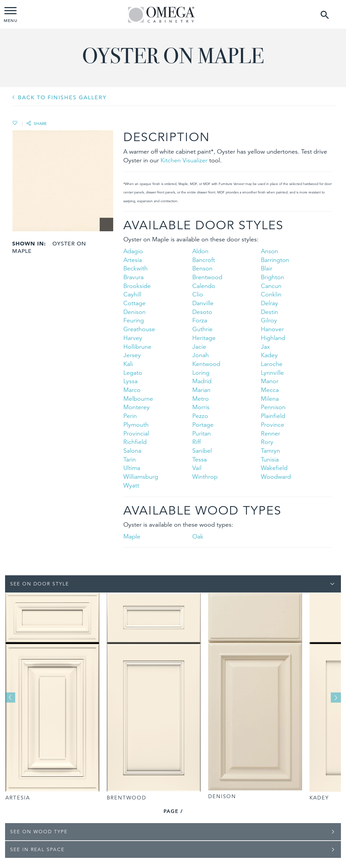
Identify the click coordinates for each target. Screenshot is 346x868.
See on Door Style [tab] (40, 584)
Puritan (202, 433)
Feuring (134, 320)
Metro (201, 399)
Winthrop (205, 477)
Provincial (136, 433)
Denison (134, 312)
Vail (197, 468)
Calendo (204, 286)
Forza (200, 320)
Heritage (204, 338)
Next (336, 698)
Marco (132, 390)
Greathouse (139, 329)
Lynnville (272, 373)
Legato (133, 373)
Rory (267, 442)
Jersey (132, 355)
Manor (270, 381)
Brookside (137, 286)
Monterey (137, 407)
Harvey (133, 338)
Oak (198, 536)
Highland (273, 338)
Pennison (273, 407)
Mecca (270, 390)
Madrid (202, 381)
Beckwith (135, 268)
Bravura (133, 277)
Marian (201, 390)
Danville (203, 303)
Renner (270, 433)
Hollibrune (137, 347)
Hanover (272, 329)
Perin (130, 416)
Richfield (135, 442)
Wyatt (131, 485)
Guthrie (202, 329)
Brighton (273, 277)
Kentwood (206, 364)
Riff (196, 442)
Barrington (275, 260)
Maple (132, 536)
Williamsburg (141, 477)
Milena (270, 399)
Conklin (271, 294)
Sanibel (202, 451)
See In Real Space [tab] (37, 849)
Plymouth (136, 425)
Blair (267, 268)
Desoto (202, 312)
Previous (10, 698)
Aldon (200, 251)
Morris (201, 407)
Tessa (200, 459)
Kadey (269, 355)
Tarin (130, 459)
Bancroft (204, 260)
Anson (269, 251)
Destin (269, 312)
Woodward (276, 477)
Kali (128, 364)
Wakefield (274, 468)
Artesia (133, 260)
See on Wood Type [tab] (39, 832)
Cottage (134, 303)
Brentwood (207, 277)
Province (273, 425)
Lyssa (130, 381)
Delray (269, 303)
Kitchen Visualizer (184, 160)
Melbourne (138, 399)
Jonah (201, 355)
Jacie (199, 347)
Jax (265, 347)
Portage (203, 425)
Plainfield (273, 416)
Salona (132, 451)
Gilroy (269, 320)
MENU (10, 15)
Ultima (132, 468)
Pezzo (200, 416)
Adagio (133, 251)
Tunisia (270, 459)
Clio (198, 294)
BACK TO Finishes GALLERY (62, 98)
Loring (201, 373)
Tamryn (270, 451)
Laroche (272, 364)
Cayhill (132, 294)
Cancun (271, 286)
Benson (202, 268)
